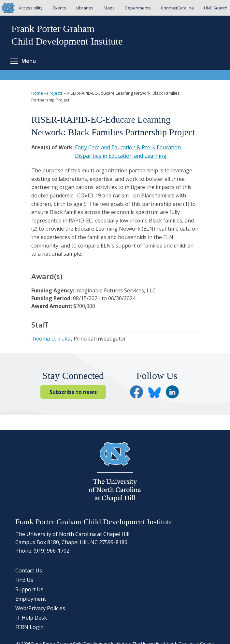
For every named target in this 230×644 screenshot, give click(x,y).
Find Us (24, 580)
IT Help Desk (31, 618)
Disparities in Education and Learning (121, 156)
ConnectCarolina (177, 8)
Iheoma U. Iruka (51, 339)
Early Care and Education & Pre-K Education (128, 147)
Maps (109, 8)
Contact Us (29, 570)
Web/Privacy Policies (40, 608)
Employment (31, 599)
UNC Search (216, 8)
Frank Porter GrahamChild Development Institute (67, 35)
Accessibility (31, 8)
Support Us (29, 589)
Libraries (85, 8)
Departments (138, 8)
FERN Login (29, 627)
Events (59, 8)
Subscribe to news (73, 392)
